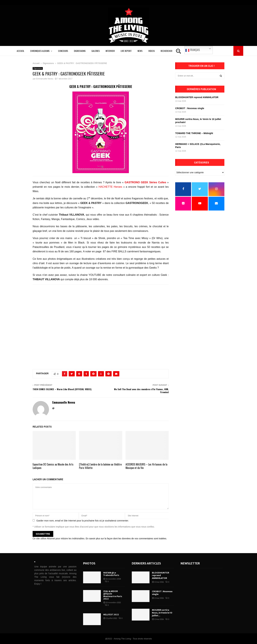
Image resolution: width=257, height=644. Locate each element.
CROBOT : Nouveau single (190, 108)
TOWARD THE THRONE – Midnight (194, 133)
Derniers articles (146, 563)
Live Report (126, 51)
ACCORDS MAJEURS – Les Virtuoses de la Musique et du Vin (146, 466)
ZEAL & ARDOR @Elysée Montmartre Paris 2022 (113, 595)
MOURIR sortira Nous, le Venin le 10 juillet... (162, 613)
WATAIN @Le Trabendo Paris (111, 574)
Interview (110, 51)
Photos (89, 563)
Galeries (96, 51)
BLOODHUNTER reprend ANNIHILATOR (197, 97)
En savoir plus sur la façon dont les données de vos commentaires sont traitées (126, 538)
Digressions (80, 51)
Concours (63, 51)
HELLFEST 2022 (111, 615)
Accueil (20, 51)
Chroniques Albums (40, 51)
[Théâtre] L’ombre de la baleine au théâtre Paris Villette (100, 466)
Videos (152, 51)
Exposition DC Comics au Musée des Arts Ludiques (53, 466)
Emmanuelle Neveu (45, 79)
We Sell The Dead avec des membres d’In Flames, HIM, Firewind (141, 391)
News (140, 51)
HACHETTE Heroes (110, 187)
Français (193, 50)
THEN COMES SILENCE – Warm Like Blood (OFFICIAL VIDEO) (62, 389)
